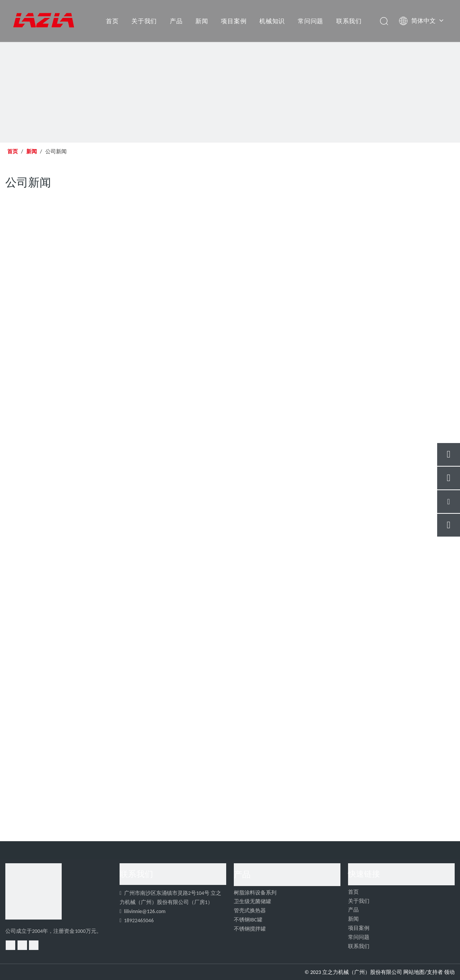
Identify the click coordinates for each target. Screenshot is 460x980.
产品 (176, 21)
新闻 (202, 21)
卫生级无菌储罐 (252, 901)
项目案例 (234, 21)
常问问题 (311, 21)
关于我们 (144, 21)
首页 (112, 21)
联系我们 (349, 21)
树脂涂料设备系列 (255, 893)
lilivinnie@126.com (145, 911)
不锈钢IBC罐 (248, 920)
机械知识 (272, 21)
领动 (449, 972)
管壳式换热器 (250, 911)
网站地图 (414, 972)
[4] (34, 891)
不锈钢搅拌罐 (250, 929)
